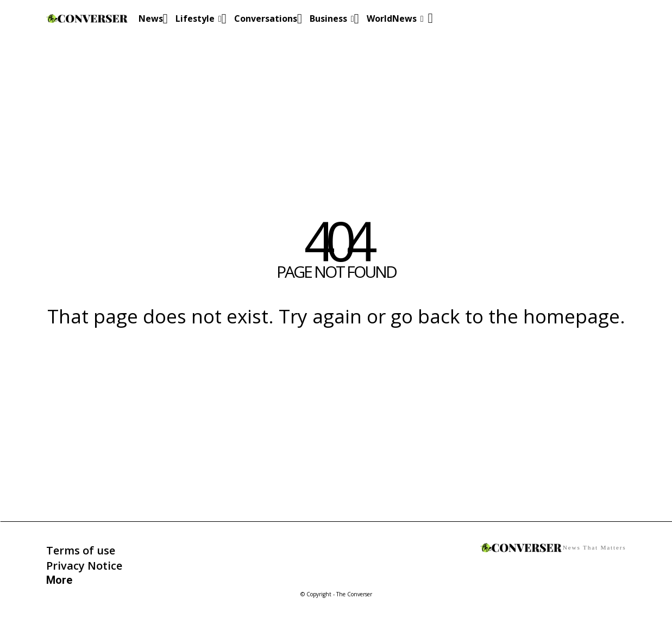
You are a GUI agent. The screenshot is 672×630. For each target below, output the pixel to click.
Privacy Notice (84, 566)
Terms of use (81, 550)
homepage (571, 316)
